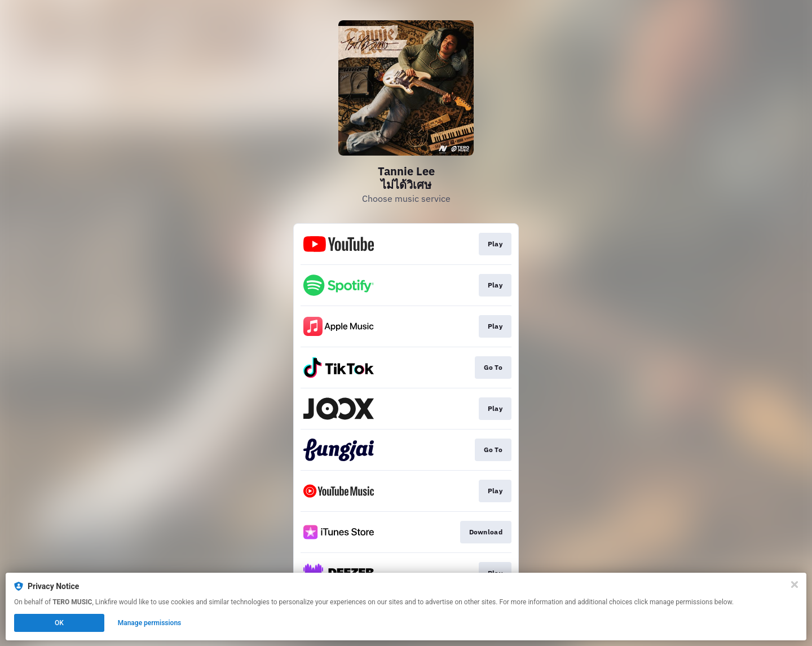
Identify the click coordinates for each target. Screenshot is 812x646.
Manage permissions (150, 623)
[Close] (795, 585)
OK (59, 623)
